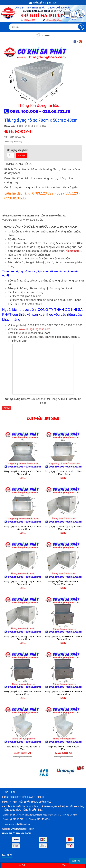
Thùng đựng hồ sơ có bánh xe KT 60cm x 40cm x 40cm (23, 693)
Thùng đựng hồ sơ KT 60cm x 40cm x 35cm (23, 748)
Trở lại (7, 408)
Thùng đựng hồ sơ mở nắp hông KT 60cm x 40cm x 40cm (63, 528)
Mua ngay (22, 155)
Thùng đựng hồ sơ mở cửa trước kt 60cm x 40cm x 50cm (63, 473)
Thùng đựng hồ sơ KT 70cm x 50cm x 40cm (63, 748)
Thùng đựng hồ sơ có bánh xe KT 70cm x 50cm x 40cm (63, 638)
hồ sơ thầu (72, 251)
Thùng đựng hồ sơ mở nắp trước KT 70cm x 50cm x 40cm (63, 583)
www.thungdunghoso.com (35, 329)
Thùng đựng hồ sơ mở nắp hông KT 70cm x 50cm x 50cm (23, 638)
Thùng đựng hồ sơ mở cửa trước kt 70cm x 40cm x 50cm (23, 528)
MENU (4, 27)
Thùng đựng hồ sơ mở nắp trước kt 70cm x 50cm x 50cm (23, 473)
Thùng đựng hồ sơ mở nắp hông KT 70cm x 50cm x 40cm (23, 583)
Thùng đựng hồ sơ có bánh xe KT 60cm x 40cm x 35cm (63, 693)
